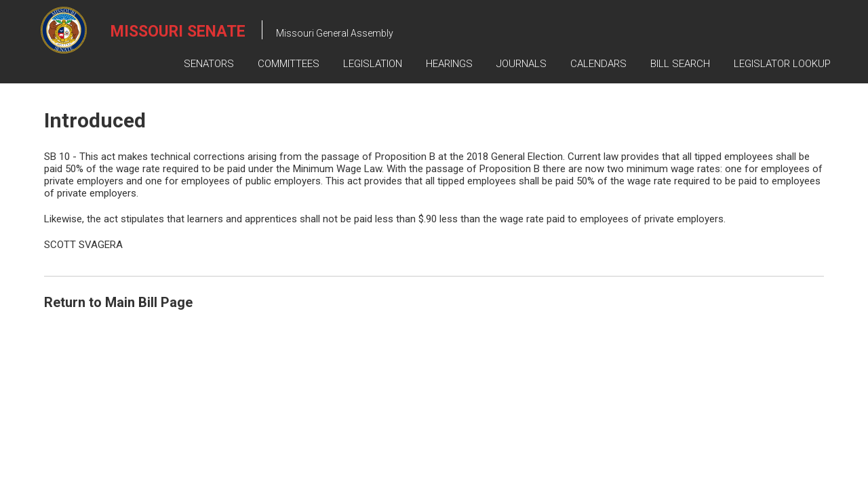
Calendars (598, 64)
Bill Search (680, 64)
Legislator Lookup (782, 64)
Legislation (373, 64)
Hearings (449, 64)
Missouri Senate (178, 32)
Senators (209, 64)
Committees (289, 64)
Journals (521, 64)
